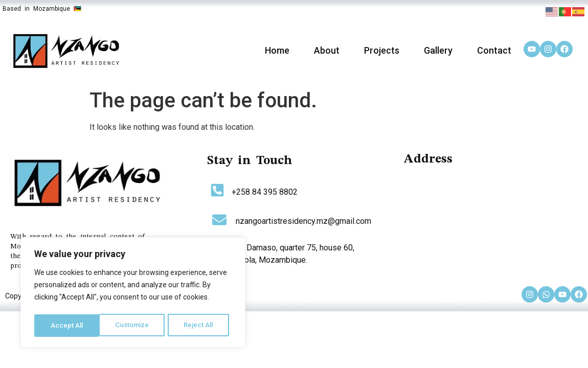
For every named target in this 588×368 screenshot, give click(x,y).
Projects (382, 50)
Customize (67, 326)
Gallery (438, 50)
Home (277, 50)
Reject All (135, 326)
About (327, 50)
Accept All (200, 326)
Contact (494, 50)
